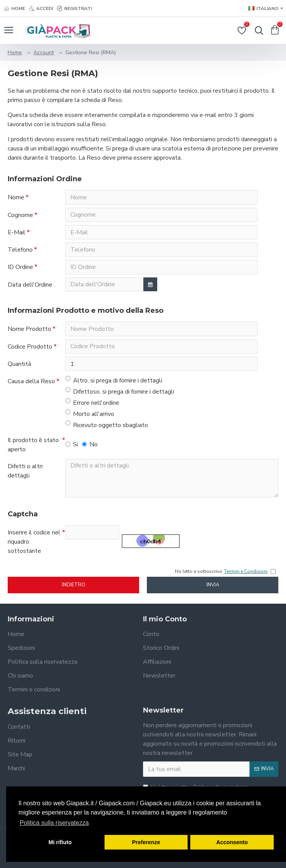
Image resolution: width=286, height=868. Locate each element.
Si (72, 447)
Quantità (19, 366)
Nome (16, 197)
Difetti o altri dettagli (25, 473)
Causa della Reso (31, 384)
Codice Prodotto (30, 348)
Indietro (74, 588)
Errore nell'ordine (92, 405)
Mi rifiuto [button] (60, 842)
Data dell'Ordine (30, 286)
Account (44, 53)
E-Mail (17, 233)
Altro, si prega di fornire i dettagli (114, 383)
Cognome (20, 215)
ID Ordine (20, 268)
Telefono (20, 250)
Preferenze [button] (146, 842)
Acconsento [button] (232, 842)
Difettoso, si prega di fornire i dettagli (120, 394)
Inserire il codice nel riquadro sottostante (34, 544)
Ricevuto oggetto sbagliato (107, 427)
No (90, 447)
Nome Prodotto (29, 331)
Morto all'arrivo (90, 416)
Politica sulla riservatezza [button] (54, 823)
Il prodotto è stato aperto (33, 447)
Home (15, 53)
